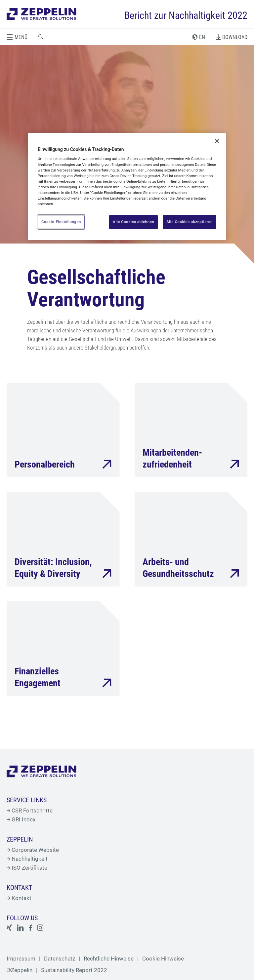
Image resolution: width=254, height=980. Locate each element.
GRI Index (21, 819)
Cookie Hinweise (163, 959)
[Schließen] (217, 141)
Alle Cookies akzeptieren (190, 222)
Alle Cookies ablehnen (133, 222)
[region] (127, 187)
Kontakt (19, 898)
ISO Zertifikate (27, 868)
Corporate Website (33, 850)
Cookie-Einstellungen (61, 222)
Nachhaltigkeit (27, 859)
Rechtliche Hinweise (109, 959)
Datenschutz (60, 959)
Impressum (21, 959)
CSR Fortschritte (30, 810)
